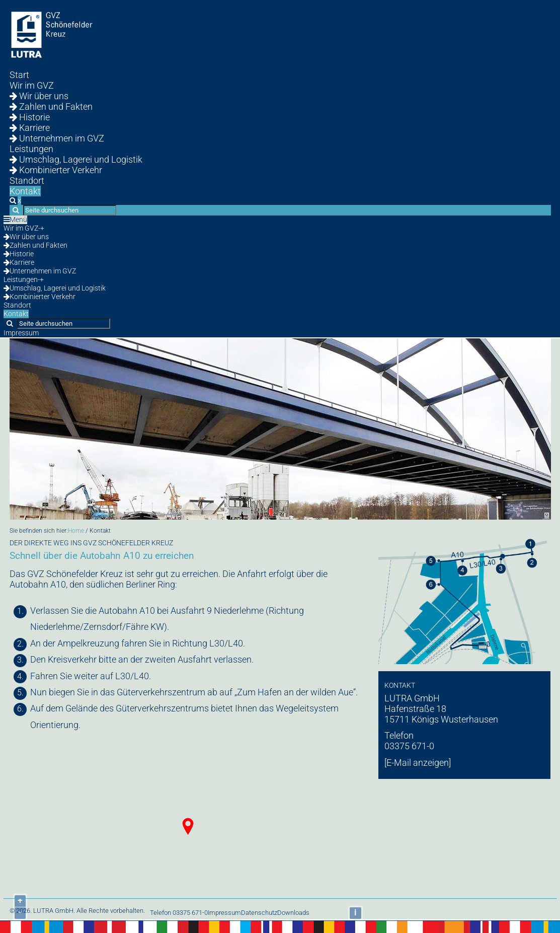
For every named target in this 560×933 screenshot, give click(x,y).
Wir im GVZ (32, 85)
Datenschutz (259, 913)
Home (76, 531)
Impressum (21, 333)
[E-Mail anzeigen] (418, 763)
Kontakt (25, 191)
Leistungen (31, 149)
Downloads (293, 913)
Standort (27, 181)
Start (19, 75)
